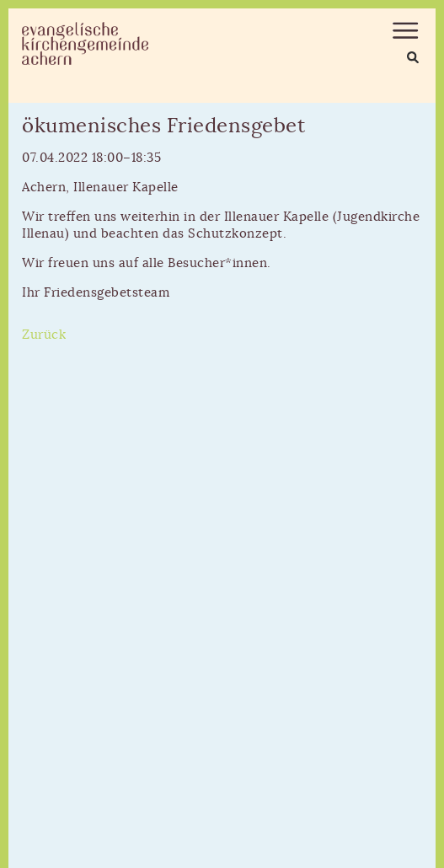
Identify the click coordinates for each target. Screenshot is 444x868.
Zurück (44, 335)
